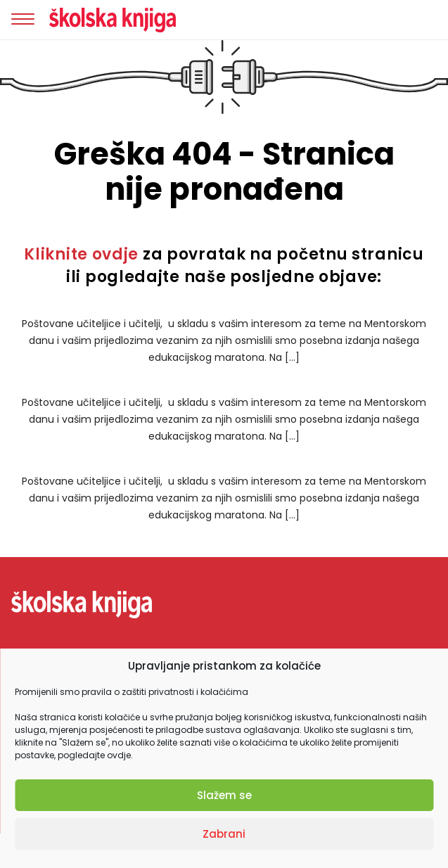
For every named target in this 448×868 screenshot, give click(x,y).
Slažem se (224, 795)
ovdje (119, 755)
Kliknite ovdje (81, 254)
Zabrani (224, 834)
